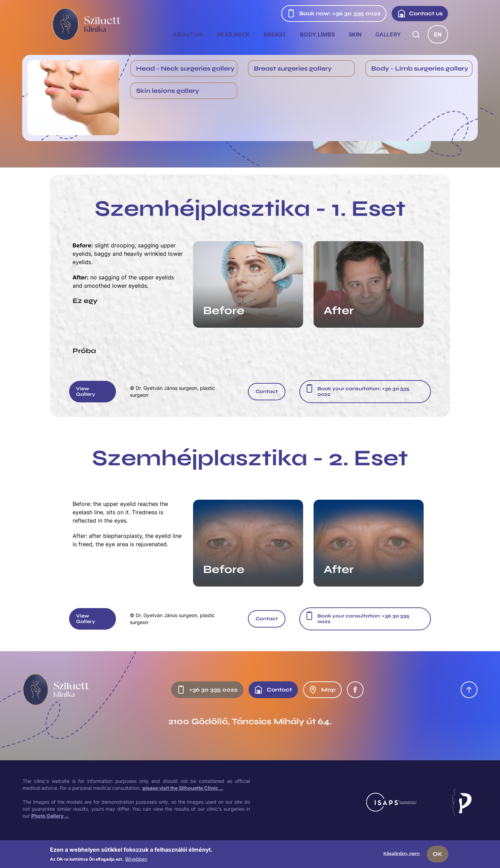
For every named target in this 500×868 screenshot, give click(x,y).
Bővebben (136, 859)
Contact (267, 391)
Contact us (420, 14)
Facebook (355, 690)
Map (322, 690)
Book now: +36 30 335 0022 (334, 14)
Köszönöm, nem (402, 853)
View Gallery (86, 391)
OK (437, 854)
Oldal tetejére (469, 690)
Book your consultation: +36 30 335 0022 (364, 391)
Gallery (388, 34)
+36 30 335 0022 (207, 690)
